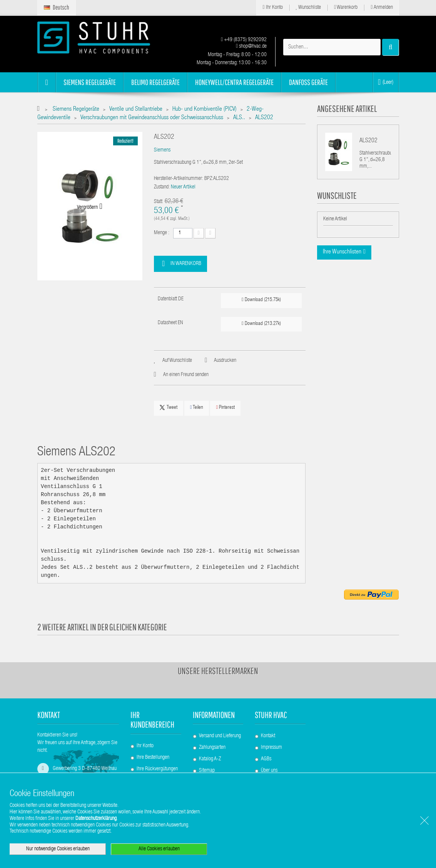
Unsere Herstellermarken (218, 671)
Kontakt (268, 736)
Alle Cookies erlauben (159, 849)
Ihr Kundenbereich (152, 720)
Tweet (169, 408)
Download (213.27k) (261, 324)
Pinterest (225, 407)
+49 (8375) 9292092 (244, 40)
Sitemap (207, 771)
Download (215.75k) (261, 300)
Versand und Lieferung (220, 736)
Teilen (197, 407)
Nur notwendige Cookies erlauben (58, 849)
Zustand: (162, 187)
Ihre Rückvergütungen (157, 769)
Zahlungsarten (212, 748)
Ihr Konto (272, 7)
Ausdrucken (225, 361)
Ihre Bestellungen (153, 758)
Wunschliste (309, 7)
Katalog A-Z (210, 759)
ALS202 (368, 141)
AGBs (266, 759)
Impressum (271, 748)
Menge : (162, 233)
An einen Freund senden (186, 375)
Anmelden (382, 7)
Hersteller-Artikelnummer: (179, 179)
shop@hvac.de (251, 47)
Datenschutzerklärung (96, 819)
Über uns (269, 771)
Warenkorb (346, 7)
